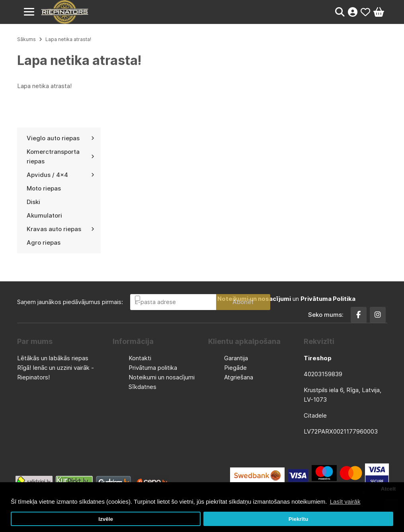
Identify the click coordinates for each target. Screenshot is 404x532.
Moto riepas (44, 188)
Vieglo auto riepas (61, 138)
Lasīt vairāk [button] (345, 502)
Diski (33, 202)
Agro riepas (44, 242)
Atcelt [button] (388, 489)
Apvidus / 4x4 (61, 175)
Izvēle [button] (106, 519)
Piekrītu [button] (299, 519)
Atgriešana (239, 377)
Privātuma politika (153, 368)
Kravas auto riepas (61, 229)
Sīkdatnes (142, 387)
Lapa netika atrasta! (68, 39)
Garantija (236, 358)
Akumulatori (44, 215)
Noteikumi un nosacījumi (162, 377)
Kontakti (140, 358)
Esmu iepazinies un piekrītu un (249, 299)
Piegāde (235, 368)
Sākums (26, 39)
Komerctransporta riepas (61, 156)
